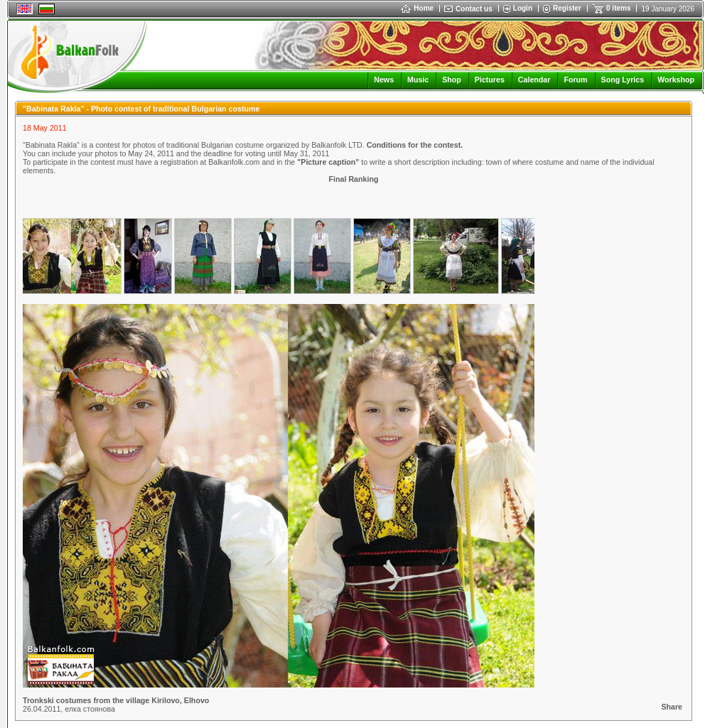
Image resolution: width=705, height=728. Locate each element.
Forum (575, 80)
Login (523, 8)
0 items (618, 8)
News (384, 80)
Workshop (676, 80)
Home (417, 8)
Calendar (534, 80)
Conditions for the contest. (415, 145)
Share (672, 707)
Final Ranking (354, 179)
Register (567, 8)
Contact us (474, 9)
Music (418, 80)
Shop (452, 80)
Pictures (490, 80)
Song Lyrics (623, 80)
